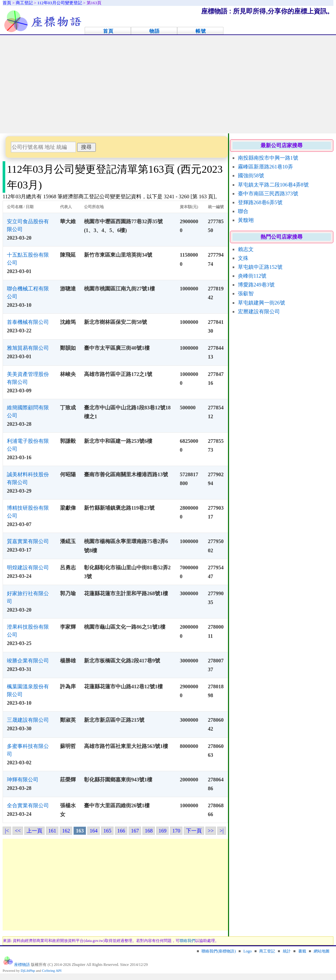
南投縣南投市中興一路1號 (268, 158)
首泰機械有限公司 (28, 322)
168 (149, 831)
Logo (248, 951)
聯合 (243, 211)
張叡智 (246, 294)
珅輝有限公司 (23, 780)
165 (107, 831)
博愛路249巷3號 (256, 285)
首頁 (108, 31)
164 (94, 831)
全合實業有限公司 (28, 805)
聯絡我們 (187, 941)
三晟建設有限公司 (28, 720)
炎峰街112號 (252, 276)
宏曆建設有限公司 (259, 312)
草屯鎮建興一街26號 (262, 303)
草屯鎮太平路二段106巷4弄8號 (273, 185)
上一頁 (34, 831)
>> (211, 831)
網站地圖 (322, 951)
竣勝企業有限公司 (28, 661)
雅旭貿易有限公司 (28, 348)
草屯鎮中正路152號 (260, 267)
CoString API (52, 970)
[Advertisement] (168, 84)
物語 (155, 31)
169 (162, 831)
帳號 (201, 31)
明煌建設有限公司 (28, 568)
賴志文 (246, 249)
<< (18, 831)
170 (176, 831)
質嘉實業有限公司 (28, 541)
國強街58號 (251, 176)
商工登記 (267, 951)
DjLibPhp (28, 970)
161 (52, 831)
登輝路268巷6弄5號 (260, 202)
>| (221, 831)
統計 (287, 951)
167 (135, 831)
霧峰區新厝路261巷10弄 (265, 167)
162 (66, 831)
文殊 (243, 258)
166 (121, 831)
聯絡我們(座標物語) (219, 951)
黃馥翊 (246, 220)
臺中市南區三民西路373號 (268, 194)
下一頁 (194, 831)
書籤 (302, 951)
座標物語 (22, 965)
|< (7, 831)
